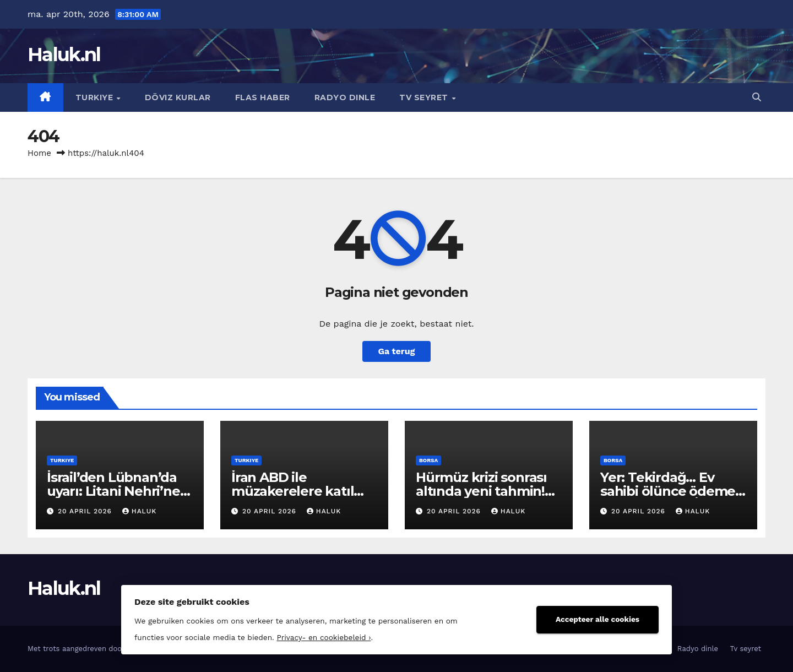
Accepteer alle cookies (598, 619)
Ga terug (396, 351)
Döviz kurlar (178, 97)
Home (39, 153)
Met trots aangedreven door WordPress (97, 649)
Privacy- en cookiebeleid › (324, 637)
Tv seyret (425, 97)
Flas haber (263, 97)
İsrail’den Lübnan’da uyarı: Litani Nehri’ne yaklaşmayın (113, 491)
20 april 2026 (86, 511)
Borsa (428, 460)
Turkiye (96, 97)
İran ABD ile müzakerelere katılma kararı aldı (303, 491)
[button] (757, 97)
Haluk (139, 511)
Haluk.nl (64, 55)
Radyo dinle (345, 97)
